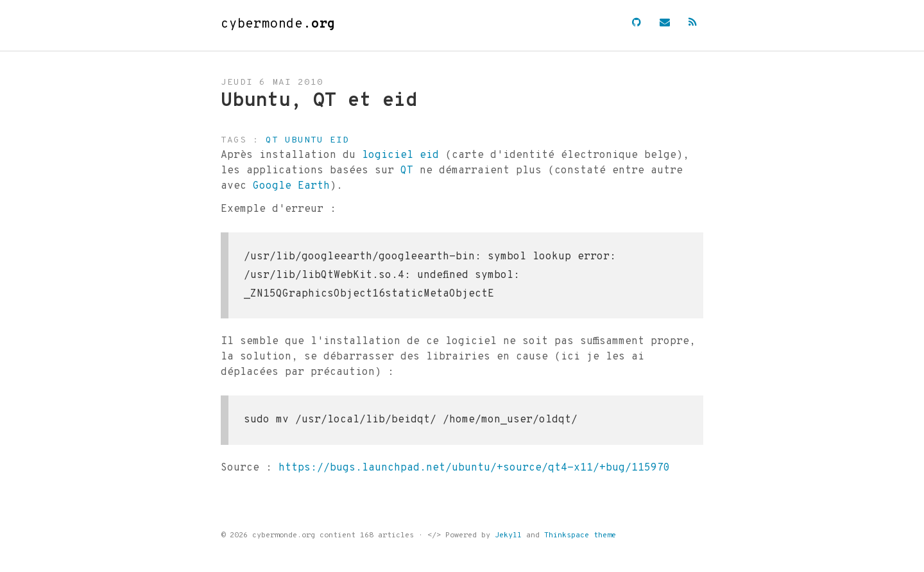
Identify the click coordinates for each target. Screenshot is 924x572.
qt (272, 140)
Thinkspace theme (580, 535)
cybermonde (278, 24)
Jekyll (508, 535)
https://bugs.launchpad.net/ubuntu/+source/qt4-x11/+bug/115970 (474, 468)
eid (339, 140)
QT (407, 171)
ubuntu (304, 140)
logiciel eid (400, 155)
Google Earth (291, 186)
